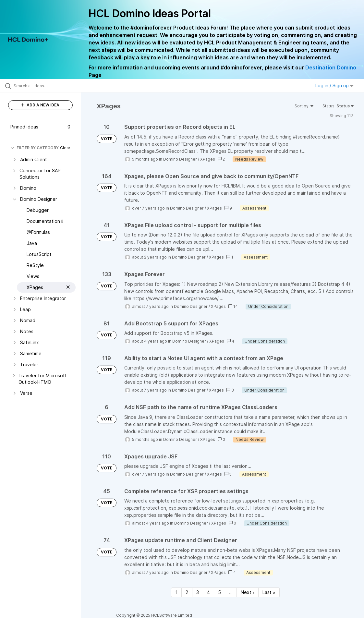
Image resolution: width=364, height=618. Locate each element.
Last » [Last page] (269, 592)
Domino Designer (180, 159)
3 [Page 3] (198, 592)
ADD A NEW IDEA (40, 105)
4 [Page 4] (208, 592)
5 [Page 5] (219, 592)
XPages (208, 159)
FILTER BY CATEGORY (35, 148)
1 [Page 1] (176, 592)
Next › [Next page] (248, 592)
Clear (65, 148)
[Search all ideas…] (44, 86)
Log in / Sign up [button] (334, 85)
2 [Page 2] (187, 592)
